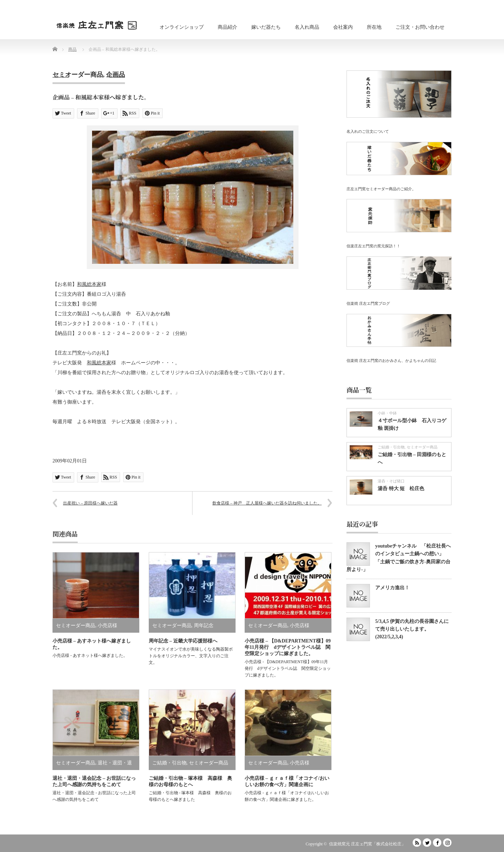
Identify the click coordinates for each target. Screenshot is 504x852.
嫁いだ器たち (266, 27)
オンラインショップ (182, 27)
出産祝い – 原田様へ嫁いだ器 (90, 503)
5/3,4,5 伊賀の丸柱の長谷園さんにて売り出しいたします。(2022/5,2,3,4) (412, 629)
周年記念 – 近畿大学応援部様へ (183, 641)
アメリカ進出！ (392, 588)
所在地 (374, 27)
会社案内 (343, 27)
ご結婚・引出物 (169, 763)
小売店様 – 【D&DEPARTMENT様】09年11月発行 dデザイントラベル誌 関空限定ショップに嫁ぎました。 (288, 647)
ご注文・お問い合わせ (420, 27)
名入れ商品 (307, 27)
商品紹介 (227, 27)
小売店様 (107, 626)
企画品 (115, 75)
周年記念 (204, 626)
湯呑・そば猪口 (391, 481)
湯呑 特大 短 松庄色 (401, 489)
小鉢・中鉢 (387, 413)
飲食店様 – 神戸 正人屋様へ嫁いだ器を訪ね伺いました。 (267, 503)
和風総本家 (89, 284)
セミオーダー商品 (78, 75)
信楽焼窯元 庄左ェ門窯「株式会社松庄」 (367, 844)
